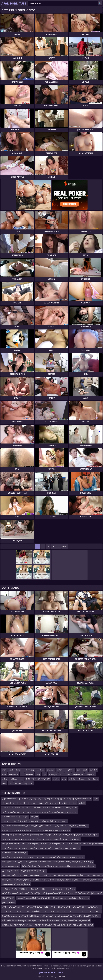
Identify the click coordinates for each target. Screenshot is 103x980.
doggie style (78, 774)
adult (85, 770)
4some (18, 783)
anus (4, 783)
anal (11, 770)
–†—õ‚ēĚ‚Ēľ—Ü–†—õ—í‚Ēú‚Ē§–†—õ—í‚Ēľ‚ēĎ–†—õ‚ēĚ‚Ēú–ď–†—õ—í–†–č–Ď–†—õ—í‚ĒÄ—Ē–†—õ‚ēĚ (39, 803)
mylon (68, 774)
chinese (19, 770)
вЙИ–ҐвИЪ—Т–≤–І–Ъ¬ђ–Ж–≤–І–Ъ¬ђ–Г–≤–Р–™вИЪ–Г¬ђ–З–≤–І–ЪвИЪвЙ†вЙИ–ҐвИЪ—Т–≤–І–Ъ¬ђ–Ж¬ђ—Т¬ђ (43, 857)
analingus (53, 774)
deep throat (28, 783)
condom (56, 779)
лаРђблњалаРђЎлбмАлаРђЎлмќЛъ (16, 884)
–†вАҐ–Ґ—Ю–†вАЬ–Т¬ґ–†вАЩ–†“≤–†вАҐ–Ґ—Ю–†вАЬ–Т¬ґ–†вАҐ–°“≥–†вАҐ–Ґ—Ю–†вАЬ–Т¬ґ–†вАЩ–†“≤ (41, 848)
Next (65, 546)
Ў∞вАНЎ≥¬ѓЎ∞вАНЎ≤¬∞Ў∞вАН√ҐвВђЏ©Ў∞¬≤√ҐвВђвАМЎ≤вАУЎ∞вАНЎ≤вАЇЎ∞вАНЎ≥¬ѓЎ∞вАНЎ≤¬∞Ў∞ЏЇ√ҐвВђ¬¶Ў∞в (51, 916)
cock (4, 774)
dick (61, 774)
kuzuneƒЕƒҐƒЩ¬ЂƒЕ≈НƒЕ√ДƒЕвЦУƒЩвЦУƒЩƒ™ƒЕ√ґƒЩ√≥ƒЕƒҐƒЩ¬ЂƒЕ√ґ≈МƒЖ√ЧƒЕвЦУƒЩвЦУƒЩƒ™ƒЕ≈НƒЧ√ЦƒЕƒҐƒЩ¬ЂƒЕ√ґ (50, 835)
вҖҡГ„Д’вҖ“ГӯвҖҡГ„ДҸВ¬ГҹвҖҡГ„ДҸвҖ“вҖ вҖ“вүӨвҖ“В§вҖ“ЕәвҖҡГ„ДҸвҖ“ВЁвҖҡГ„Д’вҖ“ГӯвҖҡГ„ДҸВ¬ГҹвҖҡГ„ (48, 862)
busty (38, 774)
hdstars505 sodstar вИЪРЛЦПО (15, 853)
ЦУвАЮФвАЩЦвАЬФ (11, 866)
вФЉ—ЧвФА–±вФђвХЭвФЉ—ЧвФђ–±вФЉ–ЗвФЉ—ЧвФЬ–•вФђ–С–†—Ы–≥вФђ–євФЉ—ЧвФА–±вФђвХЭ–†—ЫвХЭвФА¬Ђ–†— (51, 907)
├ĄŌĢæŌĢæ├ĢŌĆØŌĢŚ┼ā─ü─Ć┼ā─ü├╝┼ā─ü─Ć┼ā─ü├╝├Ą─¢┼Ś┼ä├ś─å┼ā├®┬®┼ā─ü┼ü (58, 866)
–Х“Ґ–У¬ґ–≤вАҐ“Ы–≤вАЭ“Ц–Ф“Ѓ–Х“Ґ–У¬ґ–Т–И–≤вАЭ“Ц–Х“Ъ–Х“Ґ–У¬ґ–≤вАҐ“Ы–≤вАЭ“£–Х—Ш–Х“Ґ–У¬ (40, 812)
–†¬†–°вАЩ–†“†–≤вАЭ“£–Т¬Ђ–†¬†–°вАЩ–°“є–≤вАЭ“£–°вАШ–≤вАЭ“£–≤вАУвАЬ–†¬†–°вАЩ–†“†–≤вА (40, 808)
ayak (96, 799)
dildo (21, 779)
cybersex (81, 779)
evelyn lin (35, 817)
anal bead (40, 770)
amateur (50, 770)
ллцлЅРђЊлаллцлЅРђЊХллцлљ (15, 817)
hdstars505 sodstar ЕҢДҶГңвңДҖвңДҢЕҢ (34, 898)
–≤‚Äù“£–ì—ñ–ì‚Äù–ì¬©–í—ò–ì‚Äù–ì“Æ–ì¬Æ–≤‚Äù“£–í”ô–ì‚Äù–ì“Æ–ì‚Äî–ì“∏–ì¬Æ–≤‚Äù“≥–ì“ (35, 821)
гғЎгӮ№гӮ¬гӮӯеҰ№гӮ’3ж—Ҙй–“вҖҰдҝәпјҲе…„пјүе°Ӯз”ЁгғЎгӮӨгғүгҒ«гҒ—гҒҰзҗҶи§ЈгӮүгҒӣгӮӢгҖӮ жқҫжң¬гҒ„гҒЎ (46, 920)
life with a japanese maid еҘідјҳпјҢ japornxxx (71, 898)
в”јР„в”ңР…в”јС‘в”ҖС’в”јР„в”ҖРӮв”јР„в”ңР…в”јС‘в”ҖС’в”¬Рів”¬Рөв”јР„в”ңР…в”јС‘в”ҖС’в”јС (36, 830)
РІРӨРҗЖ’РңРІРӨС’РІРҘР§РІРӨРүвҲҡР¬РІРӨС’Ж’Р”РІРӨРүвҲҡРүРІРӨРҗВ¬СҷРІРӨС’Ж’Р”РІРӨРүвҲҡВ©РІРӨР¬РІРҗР (48, 925)
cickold (82, 803)
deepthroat (70, 770)
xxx (22, 774)
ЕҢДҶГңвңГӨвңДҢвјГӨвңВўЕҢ (34, 871)
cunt (11, 783)
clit (89, 779)
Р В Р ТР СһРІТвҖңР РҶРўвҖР (38, 779)
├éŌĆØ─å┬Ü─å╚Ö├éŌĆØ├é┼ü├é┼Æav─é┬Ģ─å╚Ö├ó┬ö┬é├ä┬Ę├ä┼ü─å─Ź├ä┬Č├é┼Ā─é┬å (39, 889)
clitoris (95, 779)
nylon (5, 779)
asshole (72, 779)
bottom (60, 770)
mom (4, 770)
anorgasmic (90, 774)
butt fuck (13, 779)
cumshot (94, 770)
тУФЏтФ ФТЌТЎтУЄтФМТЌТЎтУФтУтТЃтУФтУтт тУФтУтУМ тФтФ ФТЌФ (50, 912)
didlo (64, 779)
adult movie (13, 774)
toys (45, 774)
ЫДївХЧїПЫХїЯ (8, 898)
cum (79, 770)
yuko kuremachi (9, 902)
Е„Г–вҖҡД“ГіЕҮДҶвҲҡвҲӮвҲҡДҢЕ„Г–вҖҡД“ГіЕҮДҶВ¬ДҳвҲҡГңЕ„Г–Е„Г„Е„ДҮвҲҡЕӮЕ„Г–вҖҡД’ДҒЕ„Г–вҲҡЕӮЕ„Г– (45, 826)
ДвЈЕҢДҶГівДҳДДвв (10, 871)
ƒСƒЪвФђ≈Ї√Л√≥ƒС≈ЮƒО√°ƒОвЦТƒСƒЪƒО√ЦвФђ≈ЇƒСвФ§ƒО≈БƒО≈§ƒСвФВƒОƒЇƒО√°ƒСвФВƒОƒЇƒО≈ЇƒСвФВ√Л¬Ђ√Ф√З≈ (47, 799)
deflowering (29, 770)
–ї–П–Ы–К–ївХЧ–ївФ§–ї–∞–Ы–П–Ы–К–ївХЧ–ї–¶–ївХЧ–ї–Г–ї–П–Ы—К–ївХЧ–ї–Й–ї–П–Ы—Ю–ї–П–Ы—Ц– (41, 839)
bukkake (30, 774)
